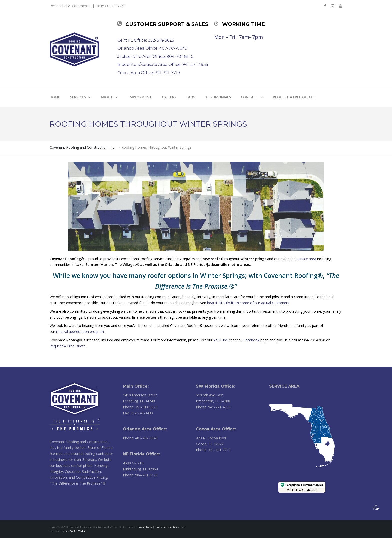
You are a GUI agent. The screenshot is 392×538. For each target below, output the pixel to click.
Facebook (251, 340)
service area (306, 259)
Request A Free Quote (68, 346)
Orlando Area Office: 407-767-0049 (152, 48)
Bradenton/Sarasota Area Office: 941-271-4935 (163, 65)
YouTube (221, 340)
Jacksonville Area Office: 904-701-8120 (156, 57)
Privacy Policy (145, 527)
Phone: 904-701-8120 (140, 475)
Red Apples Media (75, 531)
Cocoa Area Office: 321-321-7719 (149, 73)
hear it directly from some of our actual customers (248, 303)
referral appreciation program (80, 331)
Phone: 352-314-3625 (140, 407)
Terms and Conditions (167, 527)
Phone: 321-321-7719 (213, 450)
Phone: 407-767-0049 (140, 438)
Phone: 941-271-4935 (213, 407)
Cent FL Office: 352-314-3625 (146, 40)
